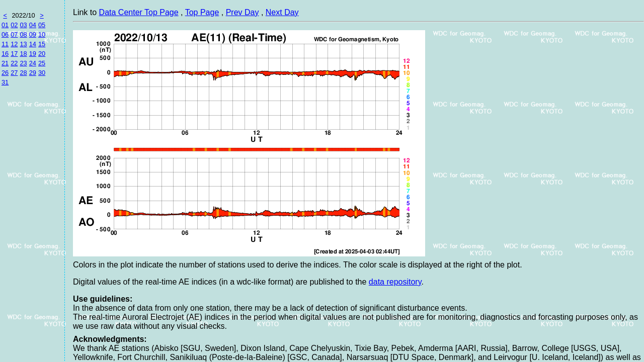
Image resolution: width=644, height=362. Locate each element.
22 (14, 63)
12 (14, 44)
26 (5, 73)
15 (42, 44)
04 (33, 25)
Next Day (282, 12)
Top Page (202, 12)
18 (23, 54)
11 (5, 44)
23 (23, 63)
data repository (395, 282)
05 (42, 25)
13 (23, 44)
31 (5, 82)
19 (33, 54)
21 (5, 63)
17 (14, 54)
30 (42, 73)
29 (33, 73)
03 (23, 25)
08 (23, 34)
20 (42, 54)
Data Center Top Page (139, 12)
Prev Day (243, 12)
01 (5, 25)
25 (42, 63)
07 (14, 34)
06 (5, 34)
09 (33, 34)
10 (42, 34)
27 (14, 73)
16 (5, 54)
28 (23, 73)
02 (14, 25)
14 (33, 44)
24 (33, 63)
